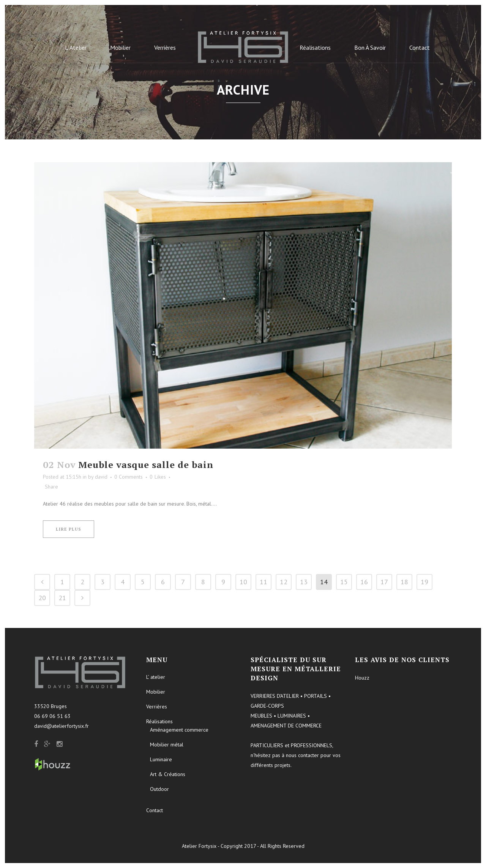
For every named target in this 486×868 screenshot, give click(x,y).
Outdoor (159, 789)
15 (344, 582)
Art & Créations (168, 774)
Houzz (362, 678)
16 (364, 582)
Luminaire (161, 759)
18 (404, 582)
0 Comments (129, 477)
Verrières (157, 707)
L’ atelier (156, 677)
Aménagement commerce (179, 730)
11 (264, 582)
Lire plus (69, 529)
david (101, 477)
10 (243, 582)
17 (384, 582)
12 (284, 582)
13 (304, 582)
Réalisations (159, 721)
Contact (155, 810)
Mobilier (156, 692)
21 (62, 598)
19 (424, 582)
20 (42, 598)
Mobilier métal (167, 745)
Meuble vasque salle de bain (146, 465)
